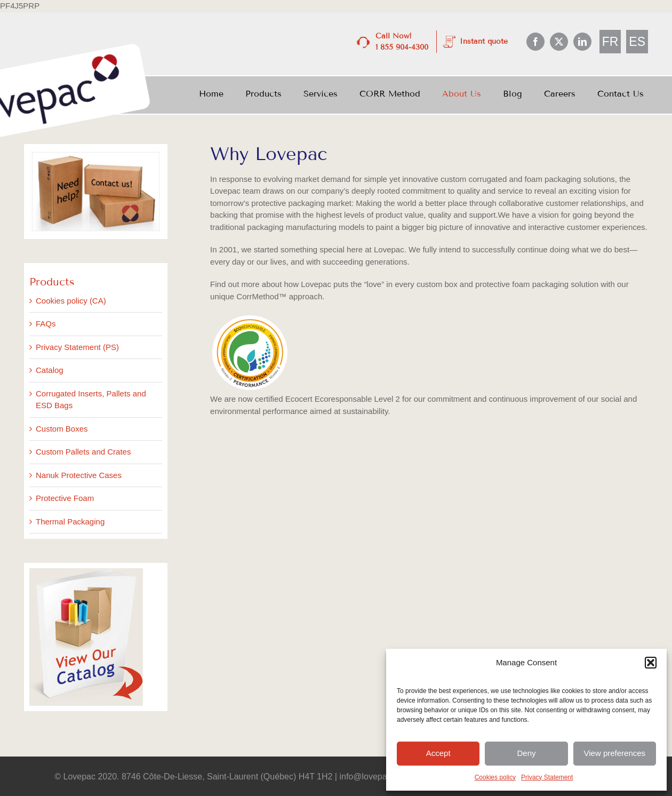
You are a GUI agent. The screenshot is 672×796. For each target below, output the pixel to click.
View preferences (615, 753)
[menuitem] (610, 42)
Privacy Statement (547, 777)
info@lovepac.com (375, 777)
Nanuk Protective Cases (79, 475)
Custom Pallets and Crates (83, 452)
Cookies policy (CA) (71, 301)
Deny (526, 753)
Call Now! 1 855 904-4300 (402, 42)
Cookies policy (495, 777)
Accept (438, 753)
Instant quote (484, 41)
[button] (651, 663)
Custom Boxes (62, 429)
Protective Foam (65, 498)
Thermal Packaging (70, 522)
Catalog (50, 370)
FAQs (46, 324)
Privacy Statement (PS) (77, 347)
